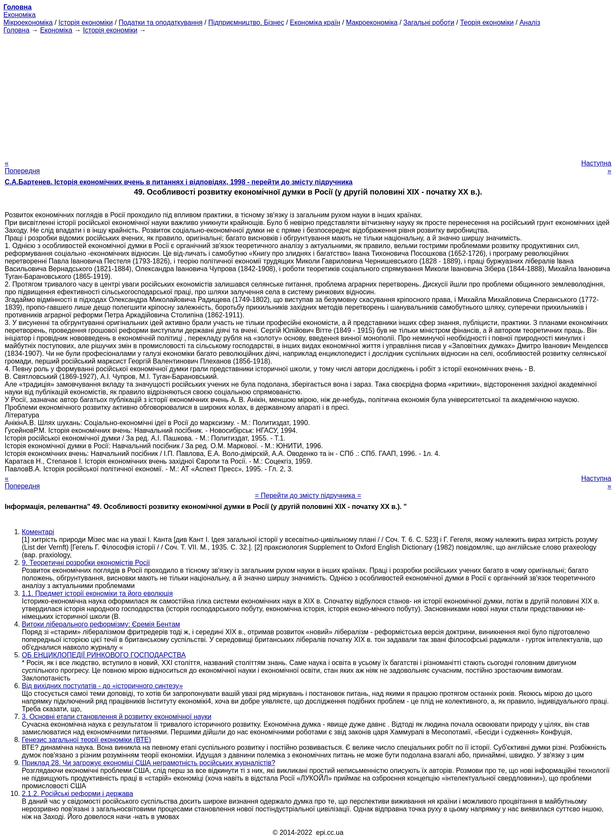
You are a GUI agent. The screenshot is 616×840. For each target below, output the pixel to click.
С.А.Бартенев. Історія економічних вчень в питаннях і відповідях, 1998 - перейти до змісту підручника (179, 182)
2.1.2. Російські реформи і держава (77, 794)
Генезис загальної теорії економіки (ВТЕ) (86, 740)
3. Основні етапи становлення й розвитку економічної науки (117, 717)
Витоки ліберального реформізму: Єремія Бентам (101, 624)
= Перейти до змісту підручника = (308, 495)
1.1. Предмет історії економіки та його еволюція (97, 593)
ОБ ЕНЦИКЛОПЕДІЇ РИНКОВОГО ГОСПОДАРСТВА (104, 655)
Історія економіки (86, 22)
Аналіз (530, 22)
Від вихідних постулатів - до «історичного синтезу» (102, 686)
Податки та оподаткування (160, 22)
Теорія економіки (487, 22)
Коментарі (38, 532)
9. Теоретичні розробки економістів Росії (86, 563)
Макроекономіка (372, 22)
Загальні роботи (429, 22)
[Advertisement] (308, 94)
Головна (16, 30)
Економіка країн (315, 22)
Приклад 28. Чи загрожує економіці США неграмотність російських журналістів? (148, 763)
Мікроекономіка (28, 22)
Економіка (19, 15)
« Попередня (22, 167)
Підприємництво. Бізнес (246, 22)
